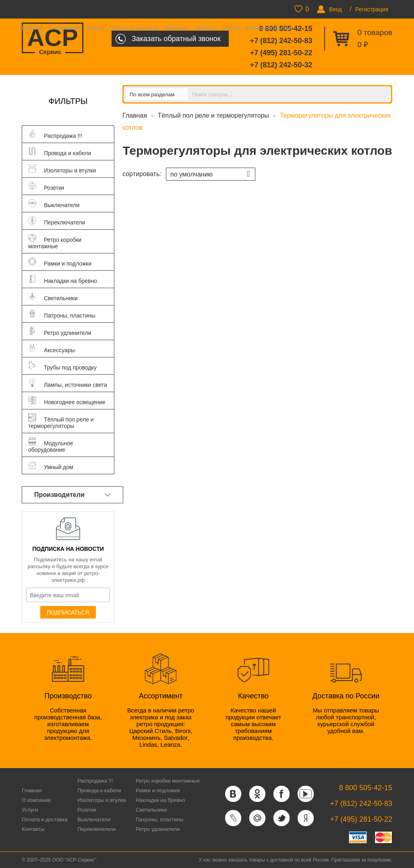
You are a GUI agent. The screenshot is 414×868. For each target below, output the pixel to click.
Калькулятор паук (269, 28)
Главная (32, 28)
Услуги (94, 28)
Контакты (176, 28)
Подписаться (68, 613)
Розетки (87, 810)
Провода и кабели (99, 790)
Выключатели (94, 819)
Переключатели (96, 829)
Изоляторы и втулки (101, 800)
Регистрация (372, 9)
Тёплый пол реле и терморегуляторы (213, 115)
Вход (335, 9)
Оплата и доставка (134, 28)
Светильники (151, 810)
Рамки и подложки (158, 790)
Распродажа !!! (95, 781)
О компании (65, 28)
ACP (53, 39)
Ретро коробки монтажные (168, 781)
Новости (205, 28)
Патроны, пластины (160, 819)
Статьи (231, 28)
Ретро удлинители (158, 829)
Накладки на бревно (160, 800)
